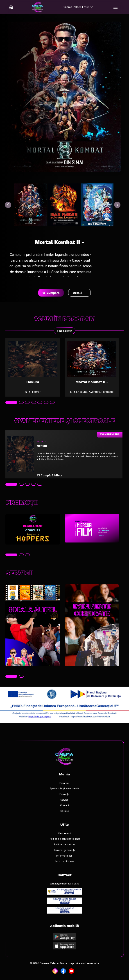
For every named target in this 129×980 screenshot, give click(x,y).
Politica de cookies (64, 845)
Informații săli (64, 856)
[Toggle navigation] (115, 7)
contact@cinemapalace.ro (64, 884)
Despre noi (64, 834)
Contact (64, 806)
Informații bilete (64, 862)
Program (64, 783)
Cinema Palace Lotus (78, 7)
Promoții (64, 794)
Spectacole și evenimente (64, 789)
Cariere (64, 811)
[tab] (11, 402)
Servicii (64, 800)
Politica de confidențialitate (64, 839)
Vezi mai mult (64, 331)
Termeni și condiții (64, 850)
